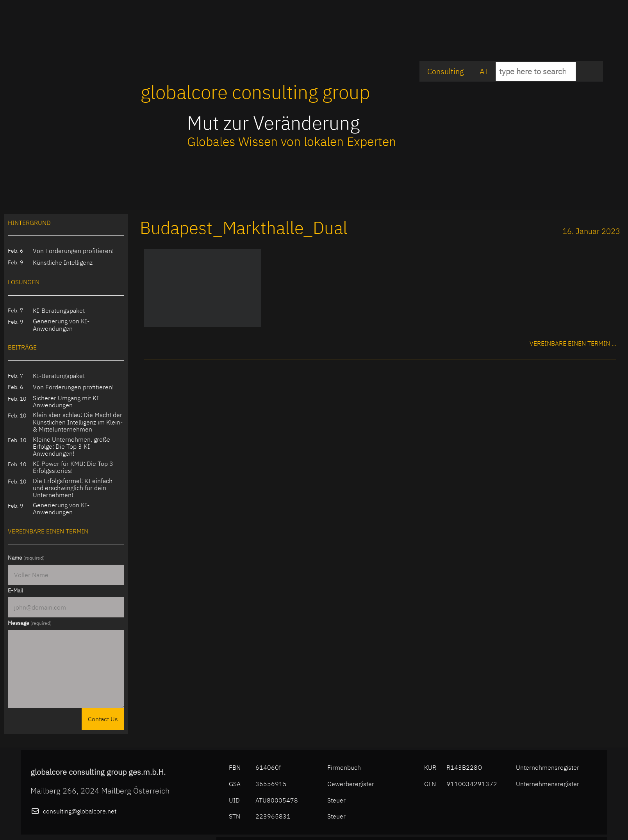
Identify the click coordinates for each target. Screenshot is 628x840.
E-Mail (15, 590)
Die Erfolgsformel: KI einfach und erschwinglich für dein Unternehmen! (73, 488)
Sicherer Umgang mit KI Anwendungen (66, 402)
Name (26, 558)
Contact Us (103, 719)
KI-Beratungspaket (59, 310)
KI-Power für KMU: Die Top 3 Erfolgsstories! (73, 467)
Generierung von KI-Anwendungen (61, 325)
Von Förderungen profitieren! (73, 251)
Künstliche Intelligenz (63, 262)
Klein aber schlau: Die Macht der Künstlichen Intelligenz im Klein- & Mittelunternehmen (78, 422)
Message (30, 623)
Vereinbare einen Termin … (573, 343)
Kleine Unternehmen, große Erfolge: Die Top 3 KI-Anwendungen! (71, 447)
